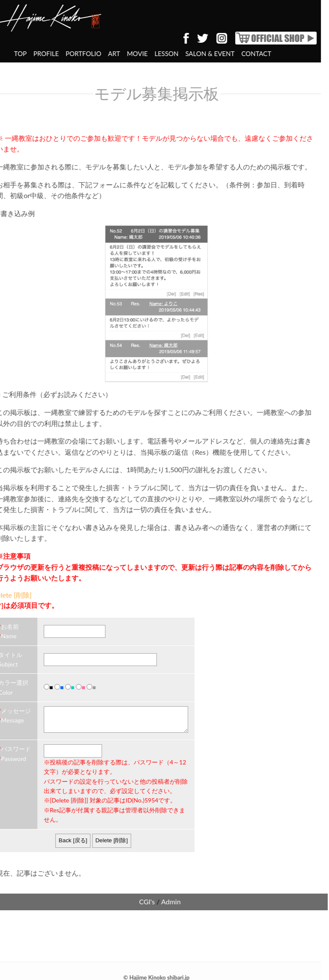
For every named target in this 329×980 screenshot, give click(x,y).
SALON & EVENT (173, 53)
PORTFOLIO (46, 53)
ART (78, 53)
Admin (135, 897)
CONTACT (220, 53)
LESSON (130, 53)
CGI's (110, 897)
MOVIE (100, 53)
